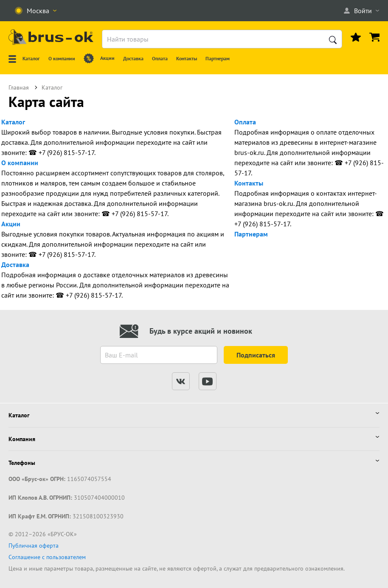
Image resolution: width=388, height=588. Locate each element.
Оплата (245, 122)
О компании (20, 163)
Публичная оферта (34, 546)
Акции (11, 224)
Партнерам (251, 234)
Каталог (13, 122)
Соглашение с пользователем (47, 557)
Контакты (249, 183)
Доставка (15, 264)
